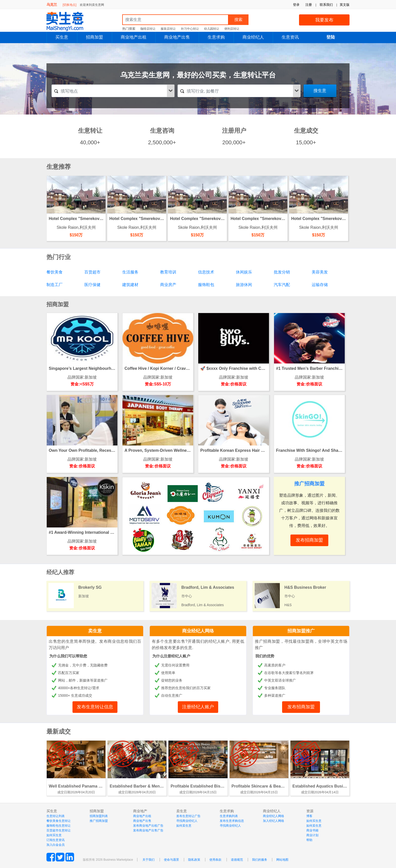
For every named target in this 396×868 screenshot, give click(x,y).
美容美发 (320, 272)
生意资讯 (290, 37)
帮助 (309, 840)
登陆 (331, 37)
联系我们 (326, 5)
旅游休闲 (244, 285)
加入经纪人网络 (274, 821)
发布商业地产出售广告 (148, 830)
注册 (309, 5)
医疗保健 (92, 285)
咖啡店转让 (148, 29)
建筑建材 (130, 285)
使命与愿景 (171, 860)
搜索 (238, 20)
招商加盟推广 (301, 631)
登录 (296, 5)
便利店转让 (232, 29)
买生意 (62, 37)
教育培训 (168, 272)
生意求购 (216, 37)
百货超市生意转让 (59, 830)
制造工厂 (55, 285)
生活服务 (130, 272)
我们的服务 (260, 860)
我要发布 (324, 20)
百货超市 (92, 272)
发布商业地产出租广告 (148, 826)
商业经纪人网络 (198, 631)
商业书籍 (312, 830)
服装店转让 (168, 29)
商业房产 (168, 285)
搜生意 (320, 91)
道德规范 (237, 860)
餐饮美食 (55, 272)
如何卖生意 (184, 826)
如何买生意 (54, 835)
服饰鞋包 (206, 285)
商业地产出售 (177, 37)
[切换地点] (70, 5)
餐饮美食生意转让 (59, 821)
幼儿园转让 (212, 29)
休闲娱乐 (244, 272)
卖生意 (95, 631)
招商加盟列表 (99, 816)
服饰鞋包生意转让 (59, 826)
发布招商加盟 (301, 707)
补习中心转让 (190, 29)
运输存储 (320, 285)
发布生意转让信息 (95, 707)
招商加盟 (94, 37)
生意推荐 (59, 167)
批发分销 (282, 272)
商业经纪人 (253, 37)
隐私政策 (194, 860)
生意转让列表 (56, 816)
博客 (309, 816)
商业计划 (312, 835)
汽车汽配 (282, 285)
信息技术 (206, 272)
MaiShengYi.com (69, 21)
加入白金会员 (56, 845)
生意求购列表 (229, 816)
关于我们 (148, 860)
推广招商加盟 (99, 821)
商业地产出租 (134, 37)
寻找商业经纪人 (187, 821)
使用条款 (215, 860)
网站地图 (282, 860)
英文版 (345, 5)
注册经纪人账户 (198, 707)
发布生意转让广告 (188, 816)
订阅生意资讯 (56, 840)
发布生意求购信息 (232, 821)
